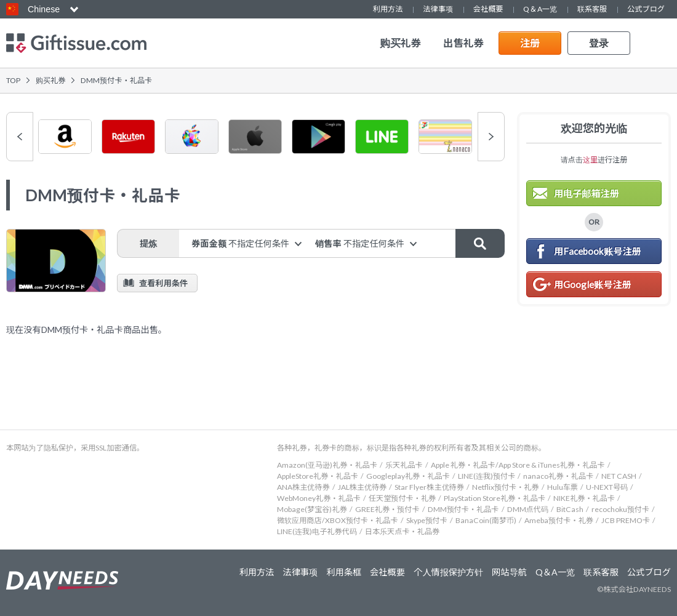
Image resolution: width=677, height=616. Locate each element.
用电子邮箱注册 (587, 193)
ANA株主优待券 (303, 487)
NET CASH (619, 476)
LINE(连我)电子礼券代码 (317, 531)
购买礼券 (400, 43)
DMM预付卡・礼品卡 (463, 509)
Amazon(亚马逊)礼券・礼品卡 (327, 465)
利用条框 (344, 572)
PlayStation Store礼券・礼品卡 (495, 498)
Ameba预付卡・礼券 (559, 520)
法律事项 (438, 9)
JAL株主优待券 (363, 487)
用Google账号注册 (593, 284)
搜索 (480, 243)
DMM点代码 (528, 509)
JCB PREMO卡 (626, 520)
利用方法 (388, 9)
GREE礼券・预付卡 (387, 509)
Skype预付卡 (427, 520)
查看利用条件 (163, 283)
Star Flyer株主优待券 (429, 487)
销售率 (360, 243)
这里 (590, 160)
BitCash (570, 509)
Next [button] (491, 137)
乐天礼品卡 (404, 465)
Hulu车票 (563, 487)
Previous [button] (20, 137)
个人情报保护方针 (448, 572)
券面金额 (240, 243)
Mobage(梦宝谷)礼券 (312, 509)
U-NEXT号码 (607, 487)
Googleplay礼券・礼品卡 (408, 476)
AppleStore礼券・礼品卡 (318, 476)
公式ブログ (646, 9)
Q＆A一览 (540, 9)
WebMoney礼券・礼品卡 (319, 498)
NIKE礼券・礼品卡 (584, 498)
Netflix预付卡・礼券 (506, 487)
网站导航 (509, 572)
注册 (530, 43)
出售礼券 (463, 43)
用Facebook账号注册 (598, 251)
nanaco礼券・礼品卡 (558, 476)
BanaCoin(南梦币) (486, 520)
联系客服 (592, 9)
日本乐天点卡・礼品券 (402, 531)
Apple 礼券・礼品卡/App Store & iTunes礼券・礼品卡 (518, 465)
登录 (599, 43)
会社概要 (488, 9)
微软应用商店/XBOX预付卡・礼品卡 (338, 520)
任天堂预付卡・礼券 (402, 498)
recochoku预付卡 (620, 509)
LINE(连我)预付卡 (487, 476)
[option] (65, 137)
